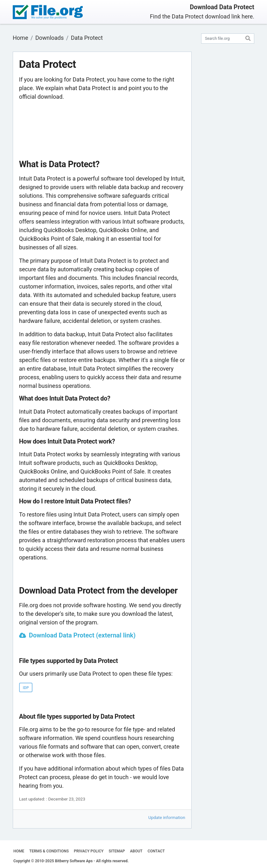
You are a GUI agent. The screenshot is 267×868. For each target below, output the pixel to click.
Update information (167, 817)
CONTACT (156, 851)
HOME (19, 851)
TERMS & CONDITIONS (49, 851)
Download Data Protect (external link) (82, 635)
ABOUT (136, 851)
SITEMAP (117, 851)
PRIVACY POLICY (89, 851)
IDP (26, 688)
